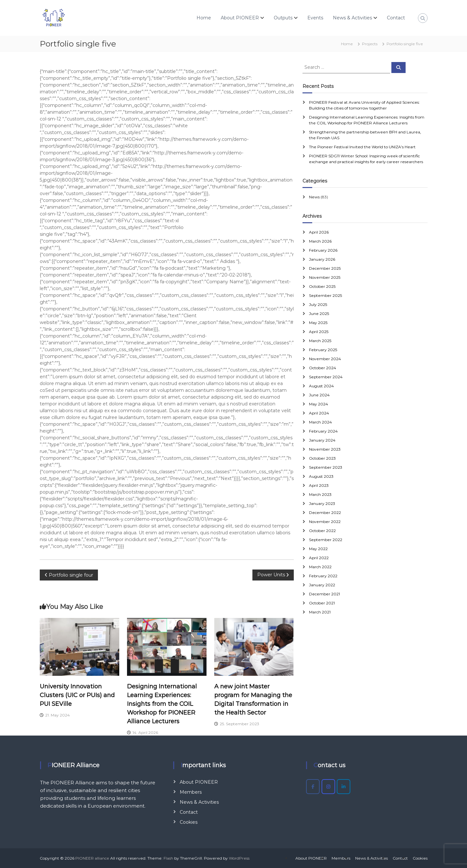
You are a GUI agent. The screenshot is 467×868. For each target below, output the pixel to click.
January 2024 (322, 440)
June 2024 (319, 395)
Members (191, 792)
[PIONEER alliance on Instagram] (328, 787)
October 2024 (323, 368)
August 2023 (321, 476)
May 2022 (318, 549)
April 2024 (319, 413)
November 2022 (325, 522)
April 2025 (319, 332)
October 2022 (322, 531)
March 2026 (320, 241)
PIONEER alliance (92, 858)
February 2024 (323, 431)
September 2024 (326, 377)
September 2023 (326, 467)
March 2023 (320, 494)
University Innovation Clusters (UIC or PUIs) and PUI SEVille (77, 695)
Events (315, 18)
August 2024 (321, 386)
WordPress (239, 858)
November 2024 (325, 359)
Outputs (283, 18)
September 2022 (326, 540)
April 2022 (319, 558)
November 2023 (325, 449)
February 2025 (323, 350)
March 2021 (320, 612)
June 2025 (319, 314)
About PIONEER (240, 18)
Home (204, 18)
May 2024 (318, 404)
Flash (168, 858)
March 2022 (320, 567)
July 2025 (318, 304)
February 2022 (323, 576)
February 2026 (323, 250)
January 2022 (322, 585)
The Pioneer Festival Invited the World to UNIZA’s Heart (362, 147)
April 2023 (319, 485)
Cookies (189, 822)
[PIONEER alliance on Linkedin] (344, 787)
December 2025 (325, 268)
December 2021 (324, 594)
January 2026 (322, 259)
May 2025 (318, 323)
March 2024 (320, 422)
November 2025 (325, 277)
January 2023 (322, 503)
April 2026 (319, 232)
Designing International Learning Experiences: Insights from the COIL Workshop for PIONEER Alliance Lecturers (162, 704)
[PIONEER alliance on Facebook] (313, 787)
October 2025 (322, 286)
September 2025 (325, 295)
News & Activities (352, 18)
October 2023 (322, 458)
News (314, 197)
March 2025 (320, 341)
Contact (396, 18)
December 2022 (325, 512)
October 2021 (322, 603)
